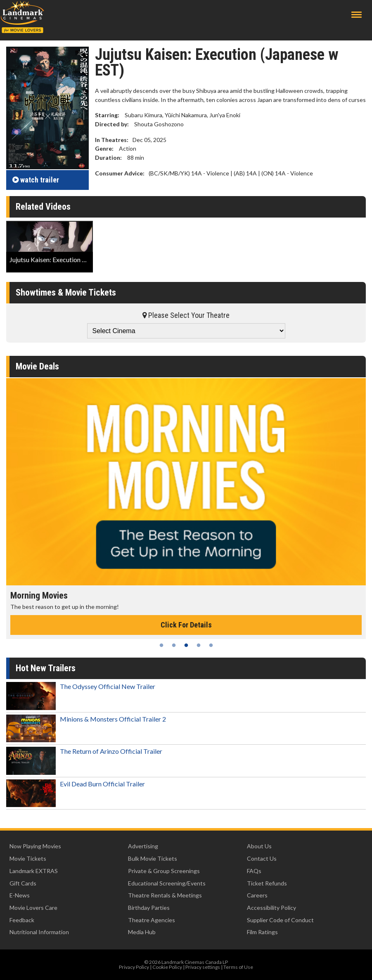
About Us (259, 846)
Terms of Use (238, 967)
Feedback (22, 920)
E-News (20, 895)
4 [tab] (199, 645)
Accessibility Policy (271, 908)
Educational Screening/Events (167, 883)
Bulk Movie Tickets (153, 858)
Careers (257, 895)
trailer (36, 180)
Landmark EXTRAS (34, 871)
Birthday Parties (149, 908)
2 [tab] (174, 645)
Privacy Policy (134, 967)
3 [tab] (186, 645)
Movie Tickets (28, 858)
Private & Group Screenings (164, 871)
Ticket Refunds (267, 883)
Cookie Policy (167, 967)
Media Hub (142, 932)
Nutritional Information (39, 932)
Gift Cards (23, 883)
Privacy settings (203, 967)
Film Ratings (262, 932)
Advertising (143, 846)
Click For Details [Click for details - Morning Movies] (186, 625)
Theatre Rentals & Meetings (165, 895)
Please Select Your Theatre (186, 315)
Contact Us (262, 858)
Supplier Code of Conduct (280, 920)
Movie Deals (37, 366)
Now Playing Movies (35, 846)
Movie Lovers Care (33, 908)
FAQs (254, 871)
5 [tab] (211, 645)
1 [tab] (161, 645)
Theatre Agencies (152, 920)
